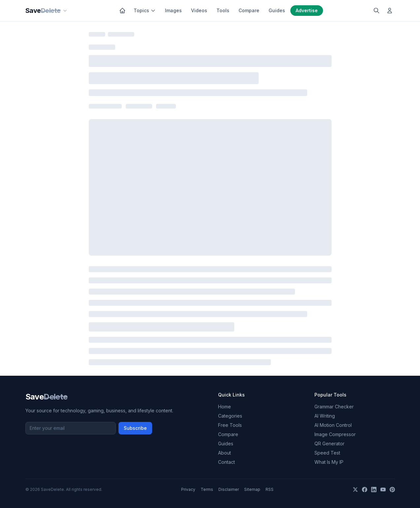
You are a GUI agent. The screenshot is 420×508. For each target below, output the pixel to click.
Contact (226, 462)
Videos (199, 10)
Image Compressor (335, 434)
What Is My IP (329, 462)
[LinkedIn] (374, 490)
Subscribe (135, 428)
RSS (270, 489)
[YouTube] (383, 490)
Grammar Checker (334, 407)
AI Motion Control (333, 425)
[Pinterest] (392, 490)
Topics (145, 10)
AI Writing (325, 416)
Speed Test (327, 453)
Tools (223, 10)
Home (225, 407)
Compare (249, 10)
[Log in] (390, 11)
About (225, 453)
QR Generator (329, 444)
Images (173, 10)
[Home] (122, 11)
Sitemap (252, 489)
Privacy (188, 489)
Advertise (307, 10)
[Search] (376, 11)
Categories (230, 416)
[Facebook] (365, 490)
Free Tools (230, 425)
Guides (277, 10)
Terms (207, 489)
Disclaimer (229, 489)
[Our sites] (65, 11)
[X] (355, 490)
